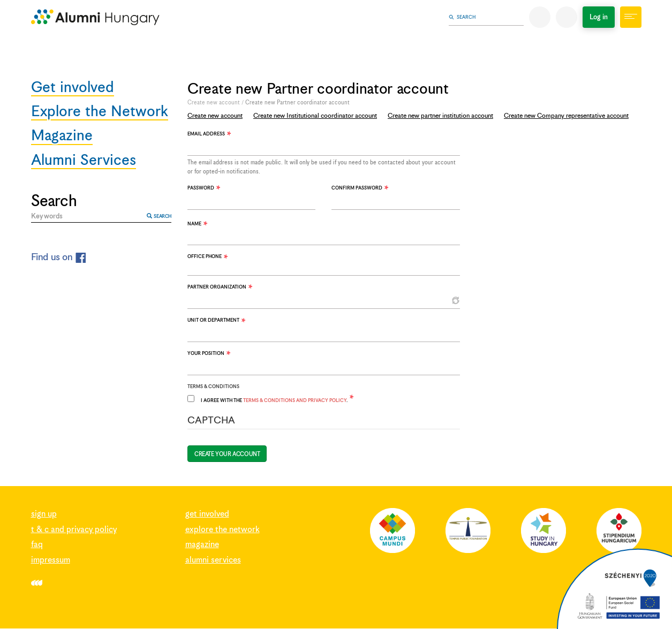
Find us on (58, 257)
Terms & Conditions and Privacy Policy (295, 401)
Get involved (73, 89)
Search (159, 216)
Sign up (44, 514)
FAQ (37, 545)
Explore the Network (100, 113)
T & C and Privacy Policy (74, 530)
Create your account (227, 454)
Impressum (51, 560)
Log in (599, 17)
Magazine (62, 137)
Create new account (214, 103)
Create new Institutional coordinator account (315, 116)
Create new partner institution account (440, 116)
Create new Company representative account (566, 116)
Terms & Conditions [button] (213, 387)
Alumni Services (84, 161)
